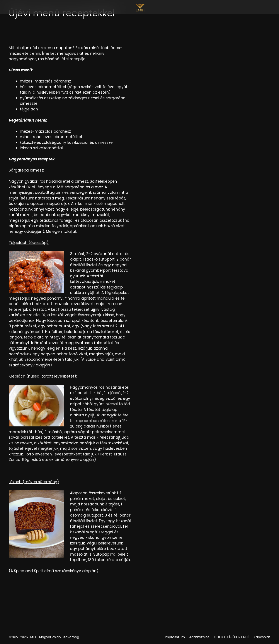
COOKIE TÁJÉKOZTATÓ (232, 637)
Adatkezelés (199, 637)
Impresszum (175, 637)
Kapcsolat (262, 637)
